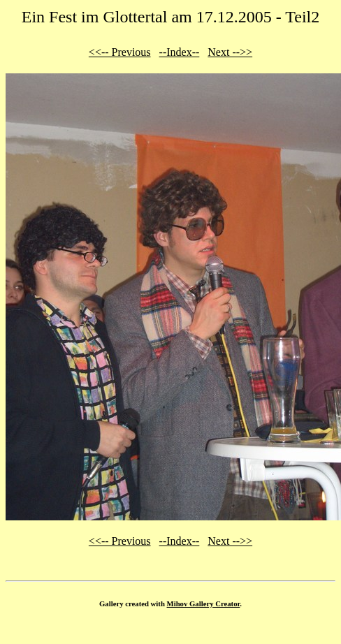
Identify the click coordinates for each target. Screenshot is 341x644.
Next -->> (230, 52)
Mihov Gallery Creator (204, 603)
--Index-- (180, 52)
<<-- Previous (120, 52)
